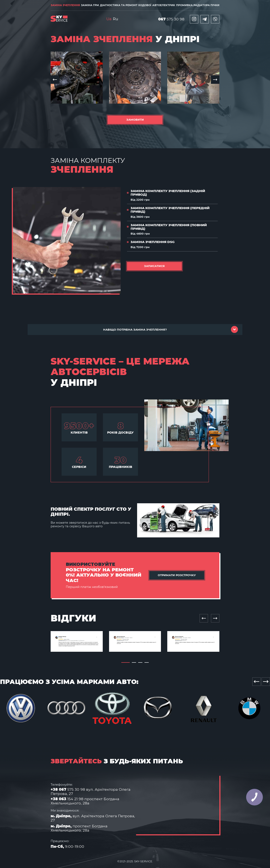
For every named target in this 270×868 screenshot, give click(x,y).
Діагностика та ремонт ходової (126, 5)
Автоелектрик (164, 5)
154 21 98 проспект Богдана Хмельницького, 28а (85, 801)
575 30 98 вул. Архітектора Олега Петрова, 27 (90, 792)
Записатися (154, 266)
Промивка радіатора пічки (198, 5)
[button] (55, 80)
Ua (109, 19)
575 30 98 (171, 19)
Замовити (135, 120)
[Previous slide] (204, 618)
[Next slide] (215, 618)
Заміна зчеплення (65, 5)
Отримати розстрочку (177, 575)
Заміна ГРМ (90, 5)
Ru (115, 19)
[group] (77, 78)
